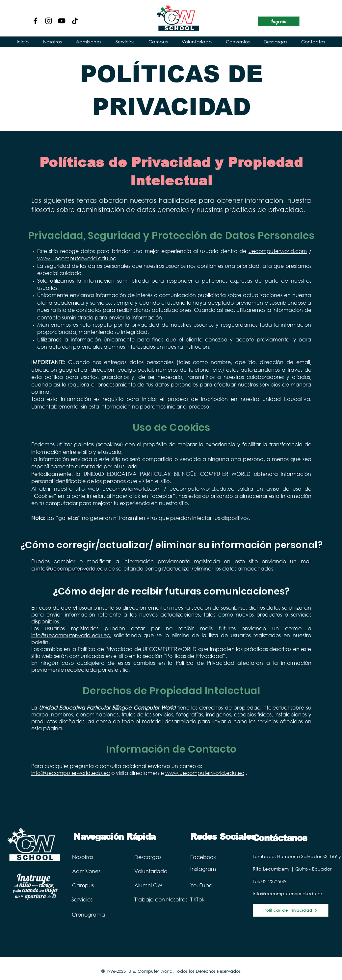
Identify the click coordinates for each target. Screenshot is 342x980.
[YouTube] (62, 21)
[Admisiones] (98, 871)
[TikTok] (203, 899)
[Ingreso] (279, 21)
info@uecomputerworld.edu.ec (76, 568)
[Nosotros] (93, 857)
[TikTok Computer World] (75, 21)
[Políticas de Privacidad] (291, 910)
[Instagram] (49, 21)
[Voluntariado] (172, 871)
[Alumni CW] (171, 885)
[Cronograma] (93, 914)
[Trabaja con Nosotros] (172, 899)
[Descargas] (161, 857)
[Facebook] (35, 21)
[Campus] (92, 885)
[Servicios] (93, 899)
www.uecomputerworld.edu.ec (77, 258)
